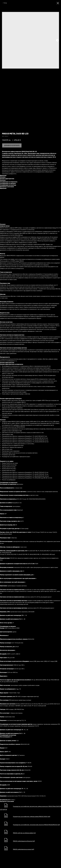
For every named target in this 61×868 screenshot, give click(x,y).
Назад (5, 3)
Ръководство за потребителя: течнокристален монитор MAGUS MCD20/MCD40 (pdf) (36, 825)
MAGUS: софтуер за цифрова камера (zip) (24, 833)
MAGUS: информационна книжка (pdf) (24, 849)
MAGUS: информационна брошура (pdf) (24, 841)
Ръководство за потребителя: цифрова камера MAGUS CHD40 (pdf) (32, 816)
